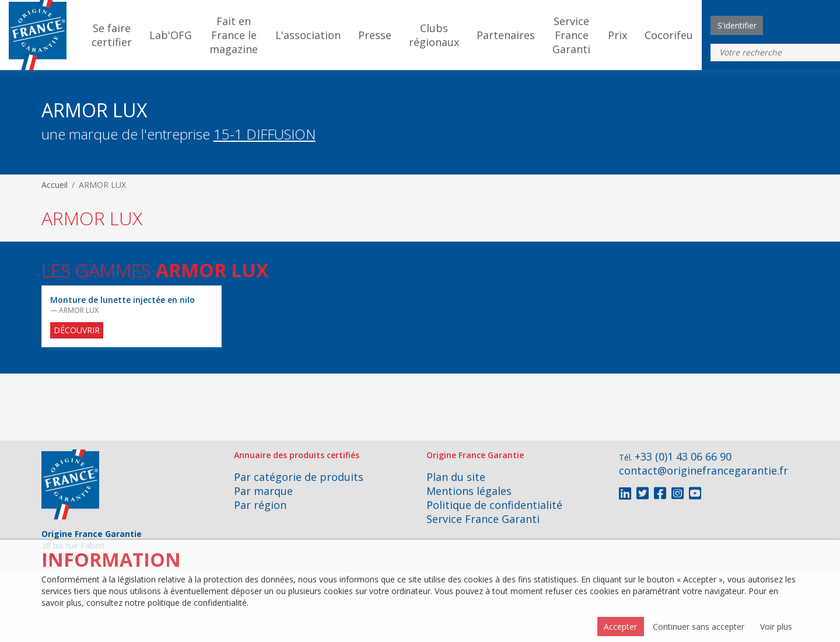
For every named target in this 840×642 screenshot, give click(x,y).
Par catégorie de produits (299, 477)
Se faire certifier (112, 35)
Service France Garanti (571, 35)
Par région (260, 505)
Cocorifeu (669, 35)
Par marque (263, 491)
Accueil (55, 185)
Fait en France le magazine (234, 35)
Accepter (620, 627)
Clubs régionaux (434, 35)
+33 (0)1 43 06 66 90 (683, 456)
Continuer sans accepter (699, 627)
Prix (617, 35)
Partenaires (506, 35)
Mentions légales (469, 491)
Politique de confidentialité (494, 505)
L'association (308, 35)
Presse (375, 35)
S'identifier (737, 25)
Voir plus (776, 627)
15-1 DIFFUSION (265, 134)
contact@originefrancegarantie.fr (703, 470)
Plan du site (456, 477)
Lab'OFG (171, 35)
